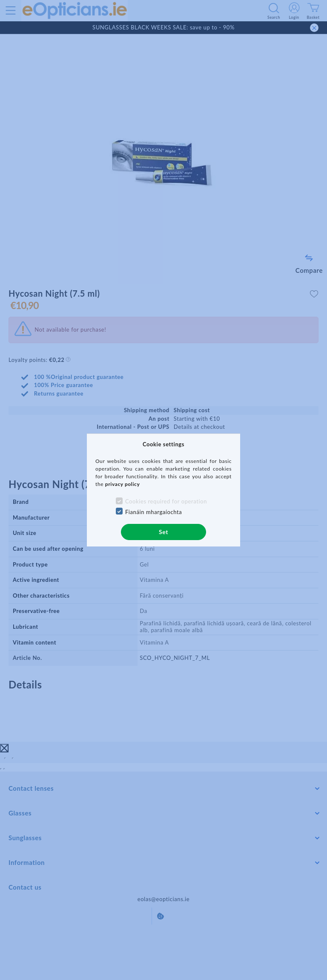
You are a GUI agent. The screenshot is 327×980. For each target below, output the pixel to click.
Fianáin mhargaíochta (154, 512)
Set (163, 532)
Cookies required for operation (166, 501)
